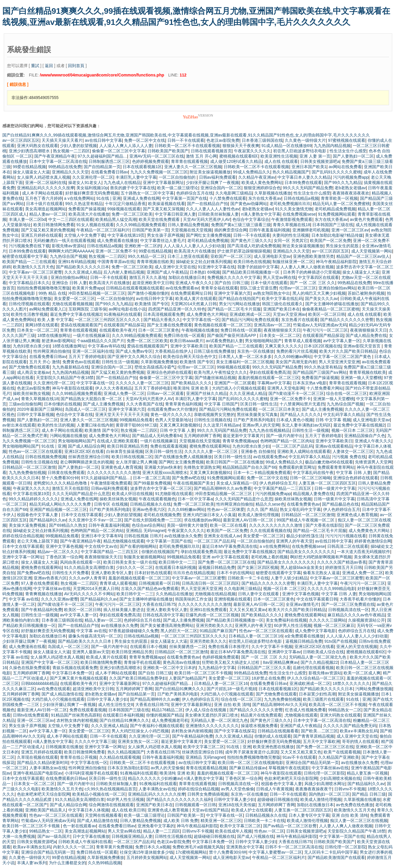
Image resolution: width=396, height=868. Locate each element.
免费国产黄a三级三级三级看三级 (241, 225)
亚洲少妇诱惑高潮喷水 (30, 151)
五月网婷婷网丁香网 (202, 436)
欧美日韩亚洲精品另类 (128, 446)
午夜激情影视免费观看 (292, 219)
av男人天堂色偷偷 (238, 789)
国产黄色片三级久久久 (251, 241)
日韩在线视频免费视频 (46, 457)
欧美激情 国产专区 (152, 304)
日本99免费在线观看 (303, 183)
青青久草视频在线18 (292, 225)
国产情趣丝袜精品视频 (215, 378)
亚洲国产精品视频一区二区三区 (58, 509)
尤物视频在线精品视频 (215, 594)
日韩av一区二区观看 (166, 393)
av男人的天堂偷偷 (167, 768)
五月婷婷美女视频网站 (147, 857)
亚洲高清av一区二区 (272, 325)
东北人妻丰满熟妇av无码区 (306, 425)
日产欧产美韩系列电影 (254, 420)
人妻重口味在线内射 (95, 425)
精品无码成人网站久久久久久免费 (61, 504)
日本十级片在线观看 (44, 204)
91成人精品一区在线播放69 (286, 146)
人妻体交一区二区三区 (353, 451)
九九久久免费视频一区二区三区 (159, 172)
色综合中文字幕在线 (74, 415)
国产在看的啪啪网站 (138, 546)
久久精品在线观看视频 (120, 757)
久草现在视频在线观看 (37, 757)
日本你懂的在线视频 (62, 404)
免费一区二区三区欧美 (132, 214)
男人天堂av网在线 (279, 277)
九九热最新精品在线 (71, 367)
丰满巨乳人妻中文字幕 (136, 177)
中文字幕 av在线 (24, 599)
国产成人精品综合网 (86, 446)
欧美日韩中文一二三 (177, 562)
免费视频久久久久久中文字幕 (234, 277)
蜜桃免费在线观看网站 (210, 446)
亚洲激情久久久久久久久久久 (212, 726)
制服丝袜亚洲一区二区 (293, 262)
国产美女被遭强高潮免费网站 (167, 625)
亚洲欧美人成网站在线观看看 (304, 451)
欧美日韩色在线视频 (252, 262)
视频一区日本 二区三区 (352, 430)
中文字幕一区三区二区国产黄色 (343, 357)
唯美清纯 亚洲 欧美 (191, 388)
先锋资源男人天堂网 (373, 462)
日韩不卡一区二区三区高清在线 (294, 847)
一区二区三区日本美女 (279, 409)
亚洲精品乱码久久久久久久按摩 (46, 188)
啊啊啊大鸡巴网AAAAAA (71, 251)
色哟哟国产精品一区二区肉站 (287, 441)
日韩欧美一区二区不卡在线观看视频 (187, 146)
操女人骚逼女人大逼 (31, 172)
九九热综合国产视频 (68, 256)
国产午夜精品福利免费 (42, 610)
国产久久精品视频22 (319, 662)
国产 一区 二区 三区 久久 (313, 283)
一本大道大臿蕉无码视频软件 (364, 552)
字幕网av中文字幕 (274, 383)
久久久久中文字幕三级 (95, 741)
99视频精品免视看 (136, 420)
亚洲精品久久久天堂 (70, 172)
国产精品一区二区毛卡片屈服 (234, 309)
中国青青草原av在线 (116, 262)
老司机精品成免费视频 (335, 209)
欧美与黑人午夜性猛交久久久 (220, 372)
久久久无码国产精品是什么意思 (81, 494)
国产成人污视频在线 (256, 836)
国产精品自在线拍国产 (239, 299)
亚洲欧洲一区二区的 (143, 246)
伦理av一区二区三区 (298, 288)
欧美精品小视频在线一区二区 (99, 794)
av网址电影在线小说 (127, 309)
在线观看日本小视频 (148, 647)
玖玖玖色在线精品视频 (194, 573)
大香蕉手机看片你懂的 (360, 599)
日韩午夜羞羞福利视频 (270, 230)
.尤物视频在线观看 (301, 715)
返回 (49, 66)
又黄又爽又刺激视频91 (180, 425)
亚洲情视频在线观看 (232, 599)
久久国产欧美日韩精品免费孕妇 (138, 678)
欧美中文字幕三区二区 (204, 747)
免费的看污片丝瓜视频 (297, 351)
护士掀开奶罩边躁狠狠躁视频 (244, 251)
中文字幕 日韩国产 (221, 404)
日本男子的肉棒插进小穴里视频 (312, 272)
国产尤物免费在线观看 (29, 367)
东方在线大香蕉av (265, 198)
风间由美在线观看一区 (80, 562)
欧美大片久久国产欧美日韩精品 (348, 351)
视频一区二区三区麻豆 (334, 625)
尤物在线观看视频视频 (72, 304)
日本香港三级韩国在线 (262, 140)
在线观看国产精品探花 (124, 325)
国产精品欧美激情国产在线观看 (336, 857)
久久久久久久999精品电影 (331, 589)
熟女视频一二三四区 (71, 151)
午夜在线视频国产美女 (193, 483)
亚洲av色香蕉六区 (149, 509)
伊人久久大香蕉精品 (114, 388)
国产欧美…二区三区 (319, 731)
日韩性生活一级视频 (120, 362)
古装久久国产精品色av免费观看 (150, 589)
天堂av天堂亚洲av (289, 314)
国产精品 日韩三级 (369, 794)
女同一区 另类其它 (291, 241)
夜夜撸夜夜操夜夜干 (314, 789)
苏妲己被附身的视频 (366, 293)
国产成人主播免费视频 (103, 404)
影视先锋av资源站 (68, 246)
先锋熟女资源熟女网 (202, 467)
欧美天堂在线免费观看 (160, 219)
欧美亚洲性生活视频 (279, 156)
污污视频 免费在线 (349, 457)
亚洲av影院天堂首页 (362, 346)
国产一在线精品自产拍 (208, 204)
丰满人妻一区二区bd (28, 219)
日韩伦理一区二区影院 (324, 773)
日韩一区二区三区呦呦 (310, 478)
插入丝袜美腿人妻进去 (124, 610)
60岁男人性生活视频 (293, 625)
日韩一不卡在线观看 (186, 140)
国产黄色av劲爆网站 (249, 204)
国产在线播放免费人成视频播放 (183, 457)
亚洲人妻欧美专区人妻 (112, 573)
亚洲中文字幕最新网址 (163, 183)
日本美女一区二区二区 (37, 330)
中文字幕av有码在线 (106, 346)
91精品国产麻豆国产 (218, 631)
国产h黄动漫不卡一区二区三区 (296, 393)
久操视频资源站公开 (366, 620)
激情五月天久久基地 (148, 277)
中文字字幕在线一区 (201, 320)
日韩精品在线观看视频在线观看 (135, 288)
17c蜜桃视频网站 (191, 852)
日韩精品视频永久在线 (150, 504)
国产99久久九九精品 (343, 183)
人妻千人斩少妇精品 (289, 578)
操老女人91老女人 (85, 183)
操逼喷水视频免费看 (259, 726)
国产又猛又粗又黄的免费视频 (48, 230)
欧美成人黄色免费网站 (262, 183)
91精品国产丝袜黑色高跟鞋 (76, 715)
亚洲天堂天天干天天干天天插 (122, 415)
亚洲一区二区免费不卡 (116, 251)
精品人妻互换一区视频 (367, 773)
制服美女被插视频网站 (144, 557)
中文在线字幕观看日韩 (317, 599)
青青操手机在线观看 (142, 662)
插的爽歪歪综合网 (231, 230)
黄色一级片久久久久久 (171, 415)
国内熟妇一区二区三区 (329, 794)
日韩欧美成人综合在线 (323, 652)
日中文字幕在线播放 (91, 836)
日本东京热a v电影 (310, 383)
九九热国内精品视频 (332, 146)
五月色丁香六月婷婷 (44, 198)
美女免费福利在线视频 (286, 620)
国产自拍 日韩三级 (232, 283)
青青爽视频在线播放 (44, 594)
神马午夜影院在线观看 (73, 388)
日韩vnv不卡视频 (350, 789)
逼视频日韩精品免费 (217, 567)
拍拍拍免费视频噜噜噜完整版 (44, 288)
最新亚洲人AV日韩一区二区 (249, 520)
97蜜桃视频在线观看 (347, 140)
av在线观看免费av (270, 457)
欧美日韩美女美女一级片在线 (130, 562)
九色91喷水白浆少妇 (32, 346)
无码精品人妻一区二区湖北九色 (318, 657)
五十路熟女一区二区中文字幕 (147, 193)
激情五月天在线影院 (70, 488)
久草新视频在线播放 (273, 193)
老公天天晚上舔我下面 (37, 541)
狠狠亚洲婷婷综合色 (262, 188)
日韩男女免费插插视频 (208, 794)
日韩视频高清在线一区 (349, 610)
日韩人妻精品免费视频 (188, 225)
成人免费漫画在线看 (27, 647)
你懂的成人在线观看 (273, 736)
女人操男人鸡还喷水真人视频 (44, 177)
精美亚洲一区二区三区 (221, 821)
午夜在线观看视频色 (157, 499)
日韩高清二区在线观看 (348, 546)
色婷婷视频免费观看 (150, 161)
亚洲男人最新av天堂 (91, 652)
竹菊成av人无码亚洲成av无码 (320, 325)
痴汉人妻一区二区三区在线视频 (359, 821)
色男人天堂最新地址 (174, 420)
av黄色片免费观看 (366, 219)
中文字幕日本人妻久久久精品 (304, 177)
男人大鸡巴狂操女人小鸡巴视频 (140, 731)
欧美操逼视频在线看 (167, 204)
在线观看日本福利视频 (176, 567)
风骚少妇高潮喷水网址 (325, 784)
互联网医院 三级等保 (88, 309)
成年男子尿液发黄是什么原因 (252, 752)
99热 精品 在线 (52, 293)
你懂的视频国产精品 (164, 715)
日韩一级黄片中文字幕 (335, 488)
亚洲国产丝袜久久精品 (207, 393)
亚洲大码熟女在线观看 (37, 146)
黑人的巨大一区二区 (179, 631)
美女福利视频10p (92, 188)
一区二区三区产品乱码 (292, 446)
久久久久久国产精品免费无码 (350, 726)
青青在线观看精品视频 (206, 768)
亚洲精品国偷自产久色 (365, 436)
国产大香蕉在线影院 (324, 525)
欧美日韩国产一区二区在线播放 (235, 462)
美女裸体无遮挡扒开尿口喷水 (212, 715)
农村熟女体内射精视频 (77, 720)
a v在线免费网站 (79, 198)
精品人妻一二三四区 (162, 831)
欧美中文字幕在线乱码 (282, 299)
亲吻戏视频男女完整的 (214, 415)
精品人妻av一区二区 (48, 214)
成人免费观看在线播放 (117, 241)
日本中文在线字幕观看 (82, 515)
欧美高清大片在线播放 (89, 214)
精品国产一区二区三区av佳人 (363, 256)
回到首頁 (76, 66)
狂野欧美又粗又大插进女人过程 (231, 662)
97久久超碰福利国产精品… (102, 156)
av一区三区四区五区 (21, 140)
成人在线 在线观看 (281, 161)
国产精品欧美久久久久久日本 (83, 267)
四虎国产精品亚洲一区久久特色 (177, 309)
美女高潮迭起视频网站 (46, 209)
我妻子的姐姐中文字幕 (258, 267)
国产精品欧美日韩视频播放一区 (251, 272)
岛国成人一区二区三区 (85, 409)
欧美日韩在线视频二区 (132, 457)
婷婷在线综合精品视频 (23, 536)
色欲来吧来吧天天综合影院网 (291, 778)
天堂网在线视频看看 (103, 815)
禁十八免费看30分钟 (60, 478)
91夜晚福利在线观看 (122, 314)
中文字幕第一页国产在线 (184, 198)
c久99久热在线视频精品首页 (110, 789)
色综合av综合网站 (148, 525)
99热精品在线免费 (65, 167)
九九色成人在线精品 (122, 183)
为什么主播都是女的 (67, 863)
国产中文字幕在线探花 (235, 731)
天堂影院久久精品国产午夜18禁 (65, 378)
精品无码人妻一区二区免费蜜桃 (341, 204)
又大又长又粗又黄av (248, 610)
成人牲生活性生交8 (116, 705)
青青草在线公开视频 (78, 757)
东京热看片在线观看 (300, 320)
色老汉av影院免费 (223, 140)
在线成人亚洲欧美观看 (117, 441)
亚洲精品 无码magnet (146, 531)
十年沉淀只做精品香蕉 (125, 204)
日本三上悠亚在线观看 (188, 256)
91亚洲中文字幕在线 (217, 267)
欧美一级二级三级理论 (178, 188)
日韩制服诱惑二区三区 (109, 161)
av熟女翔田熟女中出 (271, 293)
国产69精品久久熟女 (68, 525)
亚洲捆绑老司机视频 (311, 230)
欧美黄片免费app (88, 288)
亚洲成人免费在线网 (141, 198)
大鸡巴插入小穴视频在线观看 (239, 388)
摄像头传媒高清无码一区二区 (95, 636)
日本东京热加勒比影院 (128, 768)
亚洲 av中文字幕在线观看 (226, 557)
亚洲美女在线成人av (222, 536)
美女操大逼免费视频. (28, 525)
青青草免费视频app (240, 441)
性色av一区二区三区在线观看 (36, 451)
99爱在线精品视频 (30, 167)
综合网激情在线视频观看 (111, 805)
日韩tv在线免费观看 (31, 715)
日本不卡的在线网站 (235, 573)
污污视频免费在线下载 (29, 246)
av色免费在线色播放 (355, 805)
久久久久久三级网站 (328, 620)
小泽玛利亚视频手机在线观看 (91, 773)
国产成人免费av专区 (134, 351)
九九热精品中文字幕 (217, 668)
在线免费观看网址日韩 (191, 293)
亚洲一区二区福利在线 (46, 183)
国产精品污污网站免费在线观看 (250, 320)
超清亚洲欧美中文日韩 (153, 283)
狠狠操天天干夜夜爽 (241, 146)
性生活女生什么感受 (348, 151)
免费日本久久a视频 (153, 847)
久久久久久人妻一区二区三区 (142, 383)
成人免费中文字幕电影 (315, 631)
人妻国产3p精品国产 (188, 678)
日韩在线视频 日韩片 (143, 536)
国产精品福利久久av (48, 520)
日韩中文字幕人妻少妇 (107, 699)
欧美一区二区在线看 (228, 525)
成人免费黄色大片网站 (207, 314)
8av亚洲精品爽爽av (281, 662)
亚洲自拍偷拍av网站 (69, 277)
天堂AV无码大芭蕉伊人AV (206, 219)
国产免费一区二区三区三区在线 (227, 562)
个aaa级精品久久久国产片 (101, 341)
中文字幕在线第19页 (126, 235)
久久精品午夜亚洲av (257, 177)
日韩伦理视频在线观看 (29, 304)
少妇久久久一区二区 (134, 567)
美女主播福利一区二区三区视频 (245, 362)
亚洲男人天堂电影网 (286, 388)
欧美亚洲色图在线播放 (273, 747)
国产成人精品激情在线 (62, 694)
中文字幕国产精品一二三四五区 (283, 488)
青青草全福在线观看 (220, 288)
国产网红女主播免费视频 (208, 235)
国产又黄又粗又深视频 (163, 209)
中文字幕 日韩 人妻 (354, 473)
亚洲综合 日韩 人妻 (69, 283)
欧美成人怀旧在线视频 (132, 494)
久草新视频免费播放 (159, 362)
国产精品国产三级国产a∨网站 (320, 372)
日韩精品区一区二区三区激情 (29, 467)
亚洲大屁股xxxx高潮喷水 (165, 473)
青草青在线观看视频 (189, 161)
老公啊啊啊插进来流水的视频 (87, 462)
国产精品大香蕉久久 (162, 320)
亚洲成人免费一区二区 (124, 393)
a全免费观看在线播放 (304, 636)
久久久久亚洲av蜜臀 (60, 599)
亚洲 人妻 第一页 (315, 156)
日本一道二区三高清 (151, 478)
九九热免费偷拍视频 (27, 473)
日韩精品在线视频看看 (278, 731)
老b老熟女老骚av (350, 188)
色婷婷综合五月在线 (195, 193)
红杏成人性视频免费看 (306, 710)
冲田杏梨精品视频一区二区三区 (97, 293)
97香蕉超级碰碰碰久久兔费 (133, 631)
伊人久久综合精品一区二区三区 (316, 678)
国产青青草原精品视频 (314, 736)
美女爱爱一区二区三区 (74, 299)
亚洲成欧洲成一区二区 (250, 314)
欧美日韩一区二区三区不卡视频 (203, 673)
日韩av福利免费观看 (218, 177)
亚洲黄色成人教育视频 (121, 467)
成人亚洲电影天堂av (272, 256)
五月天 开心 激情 (45, 362)
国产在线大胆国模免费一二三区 (153, 520)
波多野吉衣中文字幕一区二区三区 (161, 488)
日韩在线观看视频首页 (211, 151)
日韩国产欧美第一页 (150, 230)
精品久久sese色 (270, 504)
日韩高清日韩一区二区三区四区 (210, 583)
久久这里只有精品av (222, 425)
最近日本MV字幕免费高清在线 (230, 546)
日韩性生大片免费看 (71, 573)
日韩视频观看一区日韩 (159, 583)
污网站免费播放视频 (374, 689)
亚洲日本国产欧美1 (309, 167)
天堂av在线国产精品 (210, 810)
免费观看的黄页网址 (297, 467)
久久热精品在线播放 (174, 594)
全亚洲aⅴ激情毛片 (302, 604)
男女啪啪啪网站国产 (263, 341)
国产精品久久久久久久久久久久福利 (179, 799)
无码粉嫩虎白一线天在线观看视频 (64, 241)
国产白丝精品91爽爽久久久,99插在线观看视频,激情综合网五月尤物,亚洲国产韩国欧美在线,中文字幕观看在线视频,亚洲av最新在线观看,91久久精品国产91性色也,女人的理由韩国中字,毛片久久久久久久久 (186, 135)
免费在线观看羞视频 (169, 446)
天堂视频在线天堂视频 (191, 230)
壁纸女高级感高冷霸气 (155, 367)
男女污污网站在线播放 (239, 304)
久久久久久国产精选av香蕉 (342, 562)
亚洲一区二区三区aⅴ (350, 230)
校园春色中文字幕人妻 (38, 515)
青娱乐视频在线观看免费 (75, 668)
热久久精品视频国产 (291, 172)
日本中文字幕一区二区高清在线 (58, 161)
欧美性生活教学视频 (29, 314)
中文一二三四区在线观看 (71, 219)
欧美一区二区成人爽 (362, 673)
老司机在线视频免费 (162, 515)
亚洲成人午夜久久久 (194, 283)
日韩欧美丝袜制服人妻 (218, 214)
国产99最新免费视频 (152, 483)
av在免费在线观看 (54, 689)
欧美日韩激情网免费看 (54, 225)
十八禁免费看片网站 (325, 388)
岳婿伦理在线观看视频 (313, 668)
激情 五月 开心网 (201, 156)
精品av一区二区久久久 (58, 552)
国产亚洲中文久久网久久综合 (134, 357)
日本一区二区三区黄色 (159, 330)
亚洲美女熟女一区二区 (138, 741)
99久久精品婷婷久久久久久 (34, 499)
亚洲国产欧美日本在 (282, 309)
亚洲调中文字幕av (284, 652)
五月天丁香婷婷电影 (87, 357)
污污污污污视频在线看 (346, 536)
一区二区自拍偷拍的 (178, 177)
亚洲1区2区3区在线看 (84, 451)
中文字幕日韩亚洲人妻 (175, 214)
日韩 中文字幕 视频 (333, 420)
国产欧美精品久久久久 (191, 383)
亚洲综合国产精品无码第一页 (312, 763)
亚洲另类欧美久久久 (214, 625)
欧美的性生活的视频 (56, 425)
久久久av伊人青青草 (87, 578)
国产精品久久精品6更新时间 (43, 763)
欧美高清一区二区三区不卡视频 (337, 705)
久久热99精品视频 (104, 863)
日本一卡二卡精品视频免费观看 (262, 473)
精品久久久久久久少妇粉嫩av (155, 778)
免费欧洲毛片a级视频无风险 (198, 847)
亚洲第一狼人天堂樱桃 (361, 378)
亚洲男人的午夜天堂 (294, 541)
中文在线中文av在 (101, 546)
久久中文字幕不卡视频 (272, 647)
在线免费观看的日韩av (66, 778)
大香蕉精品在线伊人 (173, 351)
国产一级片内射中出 (284, 436)
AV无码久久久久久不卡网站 (89, 594)
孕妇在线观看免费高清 (270, 372)
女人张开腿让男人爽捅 (136, 462)
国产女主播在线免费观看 (169, 325)
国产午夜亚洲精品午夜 (55, 156)
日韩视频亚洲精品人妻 (132, 836)
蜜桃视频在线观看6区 (239, 156)
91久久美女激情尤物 (294, 209)
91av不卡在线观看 (299, 757)
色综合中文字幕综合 (251, 219)
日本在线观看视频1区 (142, 167)
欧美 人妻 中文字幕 (55, 320)
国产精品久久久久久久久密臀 (347, 320)
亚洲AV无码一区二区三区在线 (157, 156)
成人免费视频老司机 (170, 720)
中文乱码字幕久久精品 (344, 415)
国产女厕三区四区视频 (258, 567)
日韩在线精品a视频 (301, 198)
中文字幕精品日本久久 (29, 283)
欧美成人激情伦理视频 (258, 515)
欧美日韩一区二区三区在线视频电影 (251, 763)
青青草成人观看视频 (303, 341)
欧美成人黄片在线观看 (196, 299)
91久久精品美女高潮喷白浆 (89, 567)
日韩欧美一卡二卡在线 (248, 578)
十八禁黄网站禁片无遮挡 (302, 404)
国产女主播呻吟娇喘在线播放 (332, 304)
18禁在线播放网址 (54, 335)
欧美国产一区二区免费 (330, 241)
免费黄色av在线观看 (81, 362)
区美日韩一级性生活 (259, 404)
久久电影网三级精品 (234, 193)
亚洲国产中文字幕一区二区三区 (50, 662)
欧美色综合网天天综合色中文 (190, 357)
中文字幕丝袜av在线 (52, 589)
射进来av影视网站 (58, 341)
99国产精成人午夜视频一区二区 (306, 520)
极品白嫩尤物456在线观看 (329, 462)
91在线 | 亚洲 (108, 198)
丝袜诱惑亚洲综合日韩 (89, 457)
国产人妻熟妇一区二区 (353, 156)
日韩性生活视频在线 (212, 420)
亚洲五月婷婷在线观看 (42, 235)
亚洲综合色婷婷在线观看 (169, 372)
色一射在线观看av (79, 826)
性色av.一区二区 (269, 831)
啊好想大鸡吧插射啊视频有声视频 (321, 557)
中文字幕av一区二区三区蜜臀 (36, 272)
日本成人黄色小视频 (295, 420)
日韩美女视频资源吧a (320, 161)
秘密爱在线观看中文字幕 (25, 256)
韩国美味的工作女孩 (193, 599)
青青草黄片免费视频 (114, 847)
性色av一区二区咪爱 (226, 509)
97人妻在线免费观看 (40, 583)
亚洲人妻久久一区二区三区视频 (193, 167)
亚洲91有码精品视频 (77, 262)
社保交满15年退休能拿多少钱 (147, 852)
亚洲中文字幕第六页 (232, 293)
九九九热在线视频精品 (269, 430)
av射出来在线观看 (19, 425)
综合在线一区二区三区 (347, 393)
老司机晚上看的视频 (269, 557)
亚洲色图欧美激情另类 (313, 256)
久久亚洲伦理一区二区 (93, 177)
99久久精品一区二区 (147, 256)
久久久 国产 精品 (262, 509)
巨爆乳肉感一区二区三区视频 (212, 615)
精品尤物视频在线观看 (124, 541)
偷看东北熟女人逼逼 (321, 573)
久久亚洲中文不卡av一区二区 (95, 520)
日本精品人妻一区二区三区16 (256, 636)
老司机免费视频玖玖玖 (290, 204)
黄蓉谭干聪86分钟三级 (136, 425)
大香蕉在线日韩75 (159, 604)
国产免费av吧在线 (188, 478)
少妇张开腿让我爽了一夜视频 (212, 183)
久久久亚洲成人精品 (83, 272)
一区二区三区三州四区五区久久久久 (108, 320)
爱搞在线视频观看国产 (81, 325)
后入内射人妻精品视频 (124, 272)
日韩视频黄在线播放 (64, 747)
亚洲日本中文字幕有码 (102, 536)
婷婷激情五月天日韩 (344, 567)
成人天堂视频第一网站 (372, 251)
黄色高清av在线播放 (181, 662)
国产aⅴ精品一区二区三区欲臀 (290, 826)
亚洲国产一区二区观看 (235, 383)
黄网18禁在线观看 (42, 325)
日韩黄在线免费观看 (66, 473)
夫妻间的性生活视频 (291, 235)
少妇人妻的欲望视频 (78, 146)
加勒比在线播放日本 (187, 277)
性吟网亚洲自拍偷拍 (52, 351)
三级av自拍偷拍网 (25, 404)
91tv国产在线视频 (340, 641)
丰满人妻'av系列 (32, 863)
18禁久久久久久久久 (351, 683)
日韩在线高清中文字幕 (163, 615)
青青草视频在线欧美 (155, 262)
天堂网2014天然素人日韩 (194, 304)
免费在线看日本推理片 (229, 647)
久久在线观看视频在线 (270, 531)
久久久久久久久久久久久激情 (114, 473)
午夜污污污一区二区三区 (325, 330)
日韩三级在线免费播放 (214, 351)
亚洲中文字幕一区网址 (23, 557)
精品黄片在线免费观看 (261, 715)
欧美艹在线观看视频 (342, 752)
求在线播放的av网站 (202, 520)
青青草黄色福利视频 (184, 404)
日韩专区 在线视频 (111, 504)
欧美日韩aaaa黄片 (187, 341)
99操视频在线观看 (124, 209)
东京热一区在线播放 (256, 351)
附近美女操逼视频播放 (210, 172)
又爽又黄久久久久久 (283, 346)
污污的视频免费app (351, 177)
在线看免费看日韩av (110, 172)
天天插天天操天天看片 (62, 140)
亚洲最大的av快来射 (163, 467)
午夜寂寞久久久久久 (252, 151)
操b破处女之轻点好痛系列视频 (204, 262)
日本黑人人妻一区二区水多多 (245, 357)
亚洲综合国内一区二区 (221, 188)
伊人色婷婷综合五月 (278, 483)
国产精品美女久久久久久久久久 (306, 552)
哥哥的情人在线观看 (360, 741)
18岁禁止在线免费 (268, 678)
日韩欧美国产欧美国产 (168, 151)
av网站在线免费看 (345, 167)
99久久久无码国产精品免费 (308, 188)
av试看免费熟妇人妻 (224, 341)
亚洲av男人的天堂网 (261, 425)
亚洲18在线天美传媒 (237, 805)
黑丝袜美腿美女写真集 (257, 415)
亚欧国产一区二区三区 (231, 256)
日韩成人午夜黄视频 (275, 789)
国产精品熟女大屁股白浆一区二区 (92, 399)
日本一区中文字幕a (195, 499)
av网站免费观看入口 (48, 309)
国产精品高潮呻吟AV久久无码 (280, 705)
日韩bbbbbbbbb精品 (40, 683)
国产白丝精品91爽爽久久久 (180, 689)
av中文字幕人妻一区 (342, 341)
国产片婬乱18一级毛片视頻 (232, 689)
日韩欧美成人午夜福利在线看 (85, 842)
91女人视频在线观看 (95, 225)
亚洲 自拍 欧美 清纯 (232, 705)
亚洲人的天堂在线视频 (357, 647)
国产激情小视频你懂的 (148, 293)
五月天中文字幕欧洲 (321, 741)
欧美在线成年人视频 (234, 831)
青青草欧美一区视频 (339, 198)
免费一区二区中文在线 (145, 140)
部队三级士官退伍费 (258, 288)
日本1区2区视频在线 (323, 346)
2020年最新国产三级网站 (40, 409)
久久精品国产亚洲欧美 (339, 757)
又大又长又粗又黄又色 (301, 752)
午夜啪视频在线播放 (200, 330)
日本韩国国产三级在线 (333, 225)
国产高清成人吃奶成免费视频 (254, 246)
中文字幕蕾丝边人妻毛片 (163, 241)
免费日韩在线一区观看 (241, 330)
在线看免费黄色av (303, 504)
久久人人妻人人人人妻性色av (213, 209)
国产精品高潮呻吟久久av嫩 (155, 699)
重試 (35, 66)
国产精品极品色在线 (340, 504)
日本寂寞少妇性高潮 (317, 694)
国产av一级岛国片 (54, 836)
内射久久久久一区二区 (73, 847)
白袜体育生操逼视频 (125, 451)
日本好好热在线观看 (153, 573)
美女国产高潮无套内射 (296, 362)
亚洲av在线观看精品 (334, 446)
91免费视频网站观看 (337, 214)
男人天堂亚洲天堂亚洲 (339, 362)
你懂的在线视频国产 (160, 552)
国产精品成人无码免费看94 (157, 436)
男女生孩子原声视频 (165, 235)
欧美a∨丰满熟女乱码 (359, 731)
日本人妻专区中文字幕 (309, 815)
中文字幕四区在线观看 (318, 277)
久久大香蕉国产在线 (145, 404)
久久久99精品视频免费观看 (141, 225)
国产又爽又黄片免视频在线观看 (78, 678)
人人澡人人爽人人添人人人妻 (126, 146)
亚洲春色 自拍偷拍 (258, 451)
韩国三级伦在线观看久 (282, 304)
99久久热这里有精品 (84, 204)
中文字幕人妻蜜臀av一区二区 (275, 852)
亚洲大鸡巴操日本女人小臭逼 (209, 515)
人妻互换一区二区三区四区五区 (327, 483)
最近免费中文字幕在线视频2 (76, 314)
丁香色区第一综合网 (64, 557)
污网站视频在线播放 (68, 436)
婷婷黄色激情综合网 (373, 541)
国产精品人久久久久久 (301, 415)
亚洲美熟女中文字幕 (245, 847)
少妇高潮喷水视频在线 (340, 778)
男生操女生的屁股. (343, 246)
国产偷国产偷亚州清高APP (232, 335)
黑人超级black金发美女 (302, 567)
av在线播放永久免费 (183, 536)
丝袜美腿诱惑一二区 (188, 647)
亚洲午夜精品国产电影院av (38, 773)
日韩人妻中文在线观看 (259, 594)
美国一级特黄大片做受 (187, 525)
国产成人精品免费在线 (366, 335)
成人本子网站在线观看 (42, 193)
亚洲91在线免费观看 (208, 610)
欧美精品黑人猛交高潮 (116, 219)
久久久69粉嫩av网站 (293, 357)
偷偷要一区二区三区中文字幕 (119, 151)
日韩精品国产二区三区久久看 (264, 668)
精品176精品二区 (167, 710)
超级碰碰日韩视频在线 (278, 799)
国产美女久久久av (322, 299)
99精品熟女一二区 (345, 710)
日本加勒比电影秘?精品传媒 (337, 235)
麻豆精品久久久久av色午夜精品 (356, 615)
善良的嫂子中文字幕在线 (133, 188)
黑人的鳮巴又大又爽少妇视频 (319, 293)
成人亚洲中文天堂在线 (175, 267)
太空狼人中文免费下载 (85, 235)
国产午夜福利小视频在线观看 (157, 726)
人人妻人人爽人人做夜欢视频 (307, 267)
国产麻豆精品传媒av (248, 768)
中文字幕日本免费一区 (72, 673)
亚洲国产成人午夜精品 (167, 272)
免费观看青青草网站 (336, 467)
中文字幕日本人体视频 (89, 810)
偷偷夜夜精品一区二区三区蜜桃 (331, 309)
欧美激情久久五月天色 (33, 267)
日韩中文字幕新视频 (35, 415)
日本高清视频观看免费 (164, 314)
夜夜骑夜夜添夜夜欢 (351, 193)
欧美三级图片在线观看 (323, 699)
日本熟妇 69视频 (205, 272)
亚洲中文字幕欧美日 (189, 346)
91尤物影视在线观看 (174, 494)
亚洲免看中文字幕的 (156, 826)
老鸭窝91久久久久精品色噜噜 (61, 483)
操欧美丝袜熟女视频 (31, 393)
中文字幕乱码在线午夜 (313, 473)
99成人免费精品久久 (252, 172)
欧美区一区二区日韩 (327, 314)
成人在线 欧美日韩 (128, 810)
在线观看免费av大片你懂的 (172, 409)
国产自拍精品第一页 (102, 167)
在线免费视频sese (299, 214)
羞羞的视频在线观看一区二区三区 (269, 378)
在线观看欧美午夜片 (118, 330)
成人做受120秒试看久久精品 (236, 161)
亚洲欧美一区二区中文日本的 (169, 668)
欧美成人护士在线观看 (252, 810)
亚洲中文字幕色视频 (64, 546)
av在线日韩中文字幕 (103, 140)
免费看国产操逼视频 (87, 209)
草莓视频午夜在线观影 (289, 768)
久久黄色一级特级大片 (305, 140)
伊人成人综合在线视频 (206, 710)
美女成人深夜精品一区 (237, 483)
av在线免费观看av (182, 288)
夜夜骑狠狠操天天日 (282, 330)
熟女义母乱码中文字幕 (300, 509)
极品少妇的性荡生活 (305, 536)
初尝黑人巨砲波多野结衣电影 (300, 151)
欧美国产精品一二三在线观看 (29, 262)
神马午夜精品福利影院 (336, 262)
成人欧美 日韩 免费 (181, 821)
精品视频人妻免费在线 (313, 494)
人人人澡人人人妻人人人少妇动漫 (194, 246)
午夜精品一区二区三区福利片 (103, 230)
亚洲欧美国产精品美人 (46, 810)
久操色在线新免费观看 (30, 668)
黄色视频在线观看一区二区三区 (223, 325)
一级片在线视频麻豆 (91, 335)
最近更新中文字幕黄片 (243, 436)
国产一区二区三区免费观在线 (348, 604)
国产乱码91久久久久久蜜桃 (337, 172)
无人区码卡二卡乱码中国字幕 (331, 852)
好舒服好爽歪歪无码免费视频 (92, 193)
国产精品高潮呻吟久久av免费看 (223, 488)
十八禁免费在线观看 (228, 198)
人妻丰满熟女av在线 (48, 768)
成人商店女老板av (34, 372)
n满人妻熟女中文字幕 (261, 214)
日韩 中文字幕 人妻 (177, 430)
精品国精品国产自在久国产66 (249, 467)
